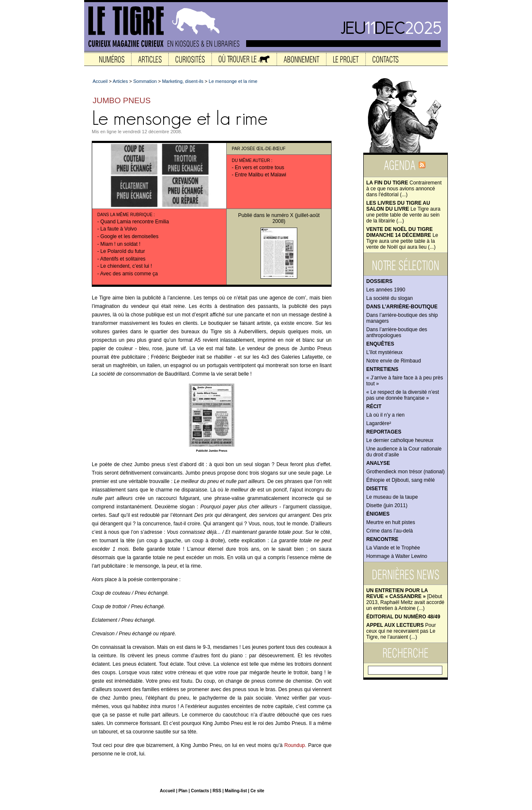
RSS (217, 791)
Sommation (145, 81)
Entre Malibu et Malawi (260, 175)
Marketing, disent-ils (183, 81)
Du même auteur (251, 161)
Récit (374, 406)
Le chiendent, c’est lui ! (126, 266)
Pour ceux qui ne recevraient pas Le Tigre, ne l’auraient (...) (401, 631)
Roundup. (295, 745)
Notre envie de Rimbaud (394, 361)
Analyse (378, 463)
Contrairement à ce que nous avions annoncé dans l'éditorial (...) (404, 189)
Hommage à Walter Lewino (397, 556)
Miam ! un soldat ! (120, 244)
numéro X (282, 215)
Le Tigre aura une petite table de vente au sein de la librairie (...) (403, 212)
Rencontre (382, 539)
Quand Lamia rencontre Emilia (134, 222)
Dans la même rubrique (125, 215)
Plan (183, 791)
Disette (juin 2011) (387, 505)
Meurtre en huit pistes (391, 522)
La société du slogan (389, 298)
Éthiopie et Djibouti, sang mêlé (400, 480)
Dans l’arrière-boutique (402, 307)
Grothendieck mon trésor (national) (405, 472)
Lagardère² (379, 423)
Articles (120, 81)
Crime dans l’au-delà (389, 531)
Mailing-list (236, 791)
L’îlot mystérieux (384, 352)
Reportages (384, 432)
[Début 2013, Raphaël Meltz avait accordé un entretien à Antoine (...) (405, 599)
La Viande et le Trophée (393, 548)
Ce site (257, 791)
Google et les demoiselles (129, 236)
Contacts (200, 791)
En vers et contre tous (259, 167)
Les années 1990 (386, 290)
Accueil (100, 81)
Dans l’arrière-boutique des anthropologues (397, 332)
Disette (377, 489)
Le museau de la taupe (392, 497)
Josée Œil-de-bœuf (263, 149)
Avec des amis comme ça (129, 274)
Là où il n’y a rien (385, 415)
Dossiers (379, 281)
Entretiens (382, 369)
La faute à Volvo (118, 229)
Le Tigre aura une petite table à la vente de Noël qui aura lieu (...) (402, 238)
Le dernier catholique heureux (400, 440)
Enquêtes (380, 344)
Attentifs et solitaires (123, 259)
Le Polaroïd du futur (122, 251)
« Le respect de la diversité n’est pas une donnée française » (403, 395)
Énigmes (378, 514)
